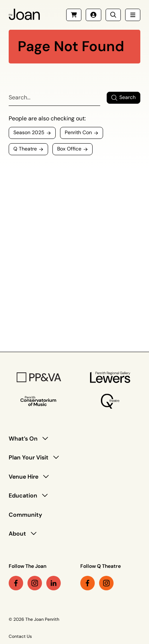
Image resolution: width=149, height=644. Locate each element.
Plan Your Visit (29, 457)
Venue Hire (24, 477)
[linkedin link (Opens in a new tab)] (54, 583)
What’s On (23, 439)
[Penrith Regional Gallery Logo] (110, 377)
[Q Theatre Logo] (110, 401)
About (17, 534)
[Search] (54, 98)
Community (25, 515)
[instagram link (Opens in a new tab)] (35, 583)
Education (23, 496)
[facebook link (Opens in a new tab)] (16, 583)
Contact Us (20, 636)
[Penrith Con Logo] (39, 401)
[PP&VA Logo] (39, 377)
